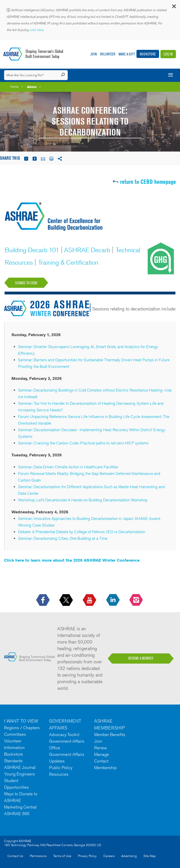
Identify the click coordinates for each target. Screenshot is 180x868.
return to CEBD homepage (148, 182)
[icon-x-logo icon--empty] (67, 600)
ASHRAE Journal (20, 767)
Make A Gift (127, 54)
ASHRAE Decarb (88, 250)
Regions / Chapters (22, 728)
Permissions (38, 856)
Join (93, 54)
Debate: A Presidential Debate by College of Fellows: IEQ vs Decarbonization (82, 532)
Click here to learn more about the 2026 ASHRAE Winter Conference (72, 560)
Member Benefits (110, 735)
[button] (174, 8)
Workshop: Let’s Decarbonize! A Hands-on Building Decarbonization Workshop (83, 500)
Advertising (129, 856)
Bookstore (148, 54)
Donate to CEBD (26, 283)
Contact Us (15, 856)
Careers (109, 856)
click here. (37, 30)
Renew (101, 748)
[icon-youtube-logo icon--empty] (90, 600)
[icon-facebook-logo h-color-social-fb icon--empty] (43, 600)
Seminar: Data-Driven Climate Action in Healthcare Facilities (68, 467)
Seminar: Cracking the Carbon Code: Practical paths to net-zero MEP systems (83, 443)
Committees (15, 734)
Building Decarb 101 (33, 250)
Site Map (150, 856)
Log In (168, 54)
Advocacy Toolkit (64, 735)
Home (14, 87)
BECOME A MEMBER (141, 658)
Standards (13, 761)
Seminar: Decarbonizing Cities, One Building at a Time (63, 538)
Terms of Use (62, 856)
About (32, 87)
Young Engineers (19, 774)
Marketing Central (20, 807)
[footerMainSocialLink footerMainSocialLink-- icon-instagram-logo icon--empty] (137, 600)
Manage (102, 754)
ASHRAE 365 (17, 814)
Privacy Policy (87, 856)
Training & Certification (69, 263)
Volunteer (108, 54)
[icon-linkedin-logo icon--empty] (113, 600)
